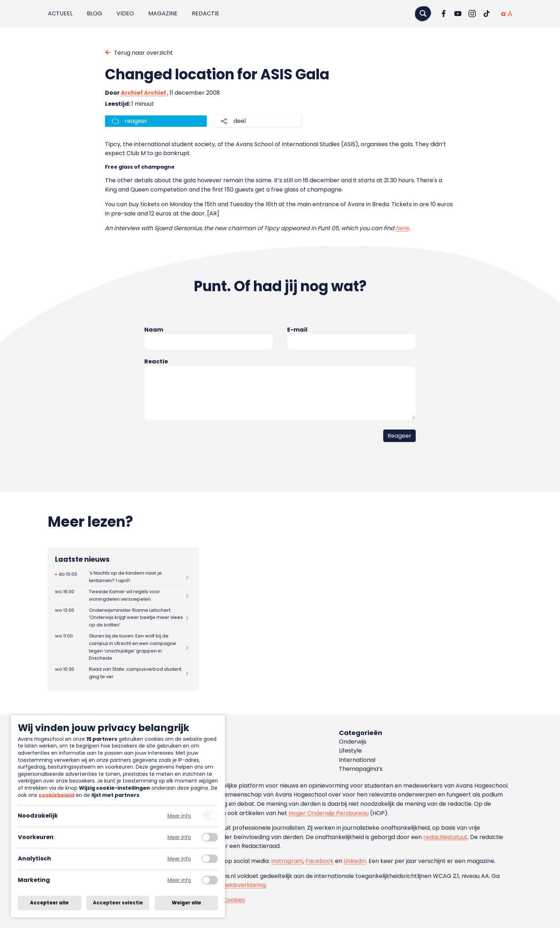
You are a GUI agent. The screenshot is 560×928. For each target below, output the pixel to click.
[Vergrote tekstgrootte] (510, 14)
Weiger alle (186, 903)
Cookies (234, 900)
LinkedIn (355, 861)
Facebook (319, 861)
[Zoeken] (423, 13)
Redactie (206, 13)
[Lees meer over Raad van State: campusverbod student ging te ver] (123, 673)
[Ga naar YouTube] (458, 14)
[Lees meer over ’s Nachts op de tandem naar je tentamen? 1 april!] (123, 577)
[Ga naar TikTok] (486, 14)
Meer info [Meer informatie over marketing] (179, 880)
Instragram (287, 861)
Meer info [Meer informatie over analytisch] (179, 859)
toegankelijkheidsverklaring (227, 885)
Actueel (60, 13)
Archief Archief (143, 93)
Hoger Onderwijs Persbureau (329, 813)
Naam (154, 330)
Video (125, 13)
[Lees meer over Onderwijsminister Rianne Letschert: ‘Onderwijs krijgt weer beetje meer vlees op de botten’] (123, 618)
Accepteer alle (49, 903)
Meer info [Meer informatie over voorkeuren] (179, 837)
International (357, 760)
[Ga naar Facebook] (444, 14)
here (402, 228)
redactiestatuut (445, 837)
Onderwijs (353, 742)
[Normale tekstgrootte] (503, 14)
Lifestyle (350, 751)
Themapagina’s (361, 769)
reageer (136, 121)
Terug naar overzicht (143, 53)
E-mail (297, 330)
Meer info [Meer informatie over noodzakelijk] (179, 816)
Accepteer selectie (118, 903)
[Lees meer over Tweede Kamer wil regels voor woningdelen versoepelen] (123, 595)
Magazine (163, 13)
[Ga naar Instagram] (472, 14)
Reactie (156, 361)
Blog (94, 13)
